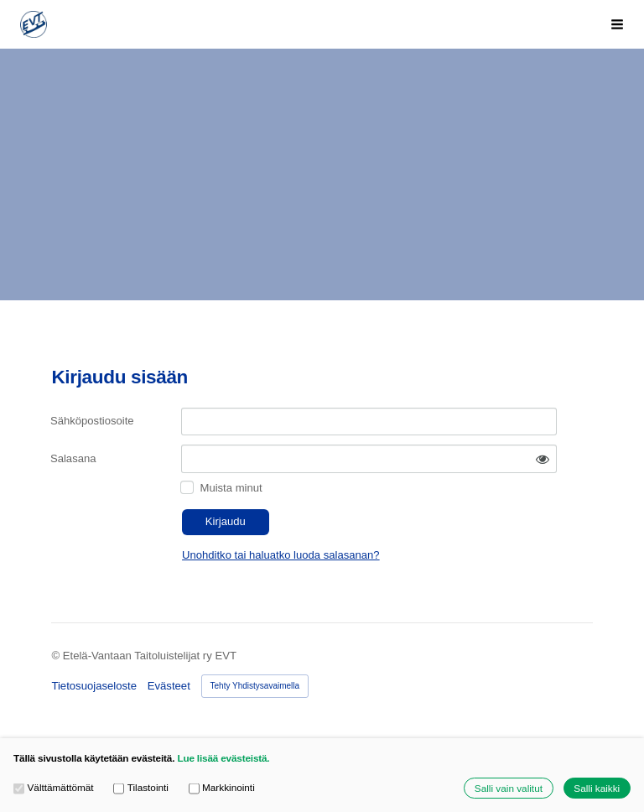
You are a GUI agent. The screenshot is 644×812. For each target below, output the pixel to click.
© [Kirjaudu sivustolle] (57, 656)
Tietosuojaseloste (94, 686)
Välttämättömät (54, 788)
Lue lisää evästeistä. (223, 758)
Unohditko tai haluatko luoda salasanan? (281, 555)
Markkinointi (222, 788)
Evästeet (169, 686)
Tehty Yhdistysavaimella (255, 686)
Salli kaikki (597, 788)
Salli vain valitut (509, 788)
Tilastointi (141, 788)
